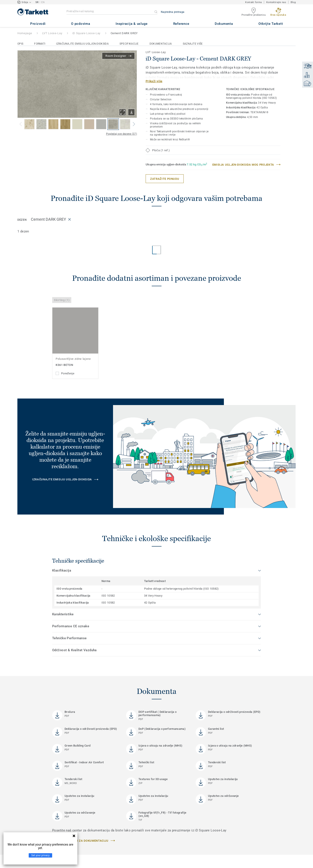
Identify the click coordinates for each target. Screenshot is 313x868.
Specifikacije (129, 44)
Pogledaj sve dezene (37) (122, 134)
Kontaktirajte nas (276, 2)
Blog (293, 2)
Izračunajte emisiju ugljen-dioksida (82, 44)
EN (43, 2)
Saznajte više (193, 44)
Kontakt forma (253, 2)
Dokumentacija (161, 44)
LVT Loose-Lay (52, 33)
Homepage (25, 33)
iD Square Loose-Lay (86, 33)
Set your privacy (40, 855)
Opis (20, 44)
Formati (40, 44)
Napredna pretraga (173, 12)
